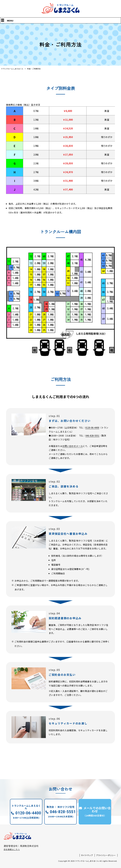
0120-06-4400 (92, 428)
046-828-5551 (92, 436)
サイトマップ (87, 855)
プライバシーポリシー (106, 855)
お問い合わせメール (73, 446)
